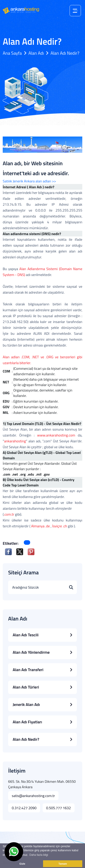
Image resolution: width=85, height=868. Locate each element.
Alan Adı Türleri (42, 687)
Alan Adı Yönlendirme (42, 652)
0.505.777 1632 (59, 808)
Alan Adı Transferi (42, 670)
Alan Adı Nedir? (42, 739)
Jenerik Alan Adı (42, 704)
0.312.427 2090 (24, 808)
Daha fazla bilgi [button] (39, 855)
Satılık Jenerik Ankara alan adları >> (29, 181)
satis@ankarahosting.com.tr (33, 796)
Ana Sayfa (12, 53)
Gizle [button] (22, 864)
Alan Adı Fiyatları (42, 722)
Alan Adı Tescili (42, 635)
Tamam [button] (63, 864)
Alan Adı (36, 53)
